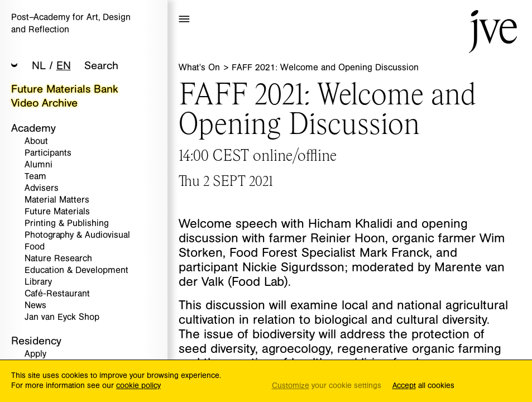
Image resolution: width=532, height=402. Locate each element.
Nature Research (58, 259)
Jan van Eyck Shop (62, 317)
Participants (48, 153)
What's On (201, 68)
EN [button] (64, 66)
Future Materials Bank (64, 89)
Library (38, 282)
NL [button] (39, 66)
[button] (15, 66)
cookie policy (138, 386)
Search (101, 66)
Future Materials (57, 212)
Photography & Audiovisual (77, 235)
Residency (36, 341)
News (35, 306)
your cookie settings (327, 386)
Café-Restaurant (57, 294)
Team (35, 177)
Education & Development (76, 271)
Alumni (39, 165)
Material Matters (57, 200)
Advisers (42, 188)
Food (35, 247)
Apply (35, 354)
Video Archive (44, 103)
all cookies (423, 386)
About (36, 142)
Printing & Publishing (67, 224)
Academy (33, 128)
